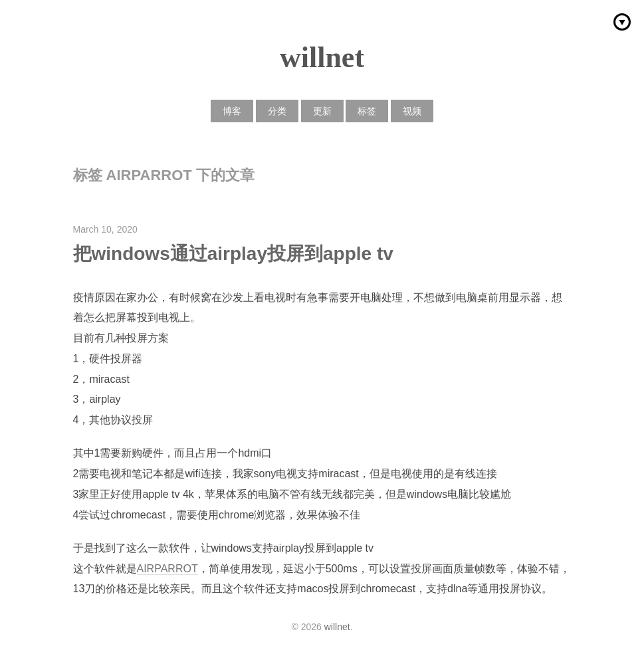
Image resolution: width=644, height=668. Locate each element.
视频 (412, 111)
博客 (232, 111)
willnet (322, 57)
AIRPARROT (167, 569)
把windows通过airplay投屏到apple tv (233, 254)
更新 (322, 111)
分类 (277, 111)
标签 (367, 111)
